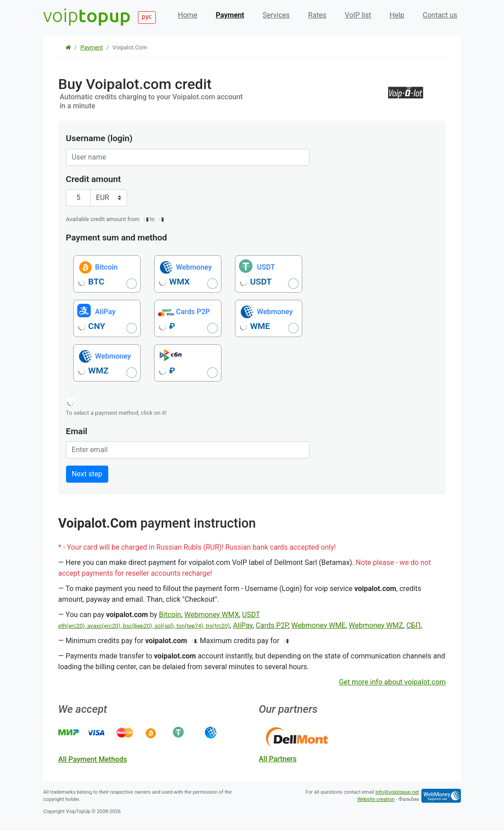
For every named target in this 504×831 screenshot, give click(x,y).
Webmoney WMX (212, 615)
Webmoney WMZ (376, 625)
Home (188, 15)
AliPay (243, 625)
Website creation (376, 799)
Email (77, 431)
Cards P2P (272, 625)
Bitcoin (170, 615)
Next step (87, 474)
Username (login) (99, 138)
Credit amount (93, 179)
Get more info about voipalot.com (392, 682)
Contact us (440, 15)
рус (147, 17)
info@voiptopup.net (397, 792)
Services (276, 15)
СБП (414, 625)
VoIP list (358, 15)
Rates (317, 15)
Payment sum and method (117, 238)
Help (397, 15)
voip (87, 15)
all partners (278, 759)
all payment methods (93, 759)
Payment (230, 15)
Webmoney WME (319, 625)
